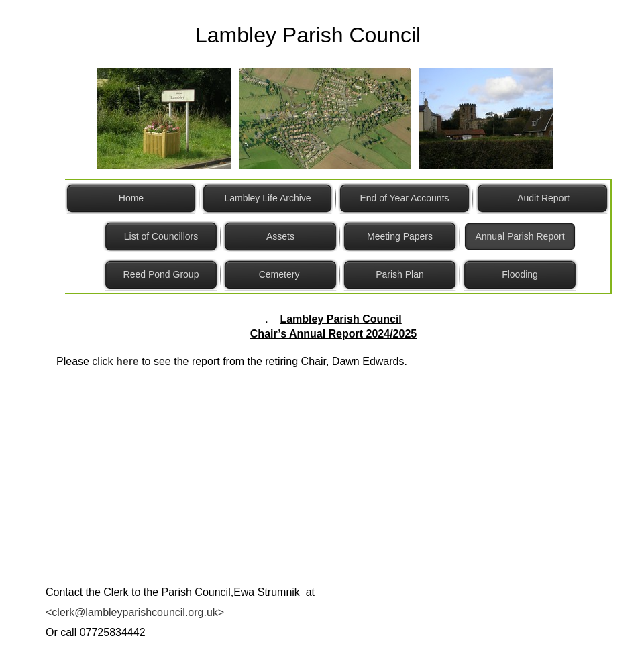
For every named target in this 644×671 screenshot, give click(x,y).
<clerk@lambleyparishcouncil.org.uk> (135, 612)
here (127, 361)
